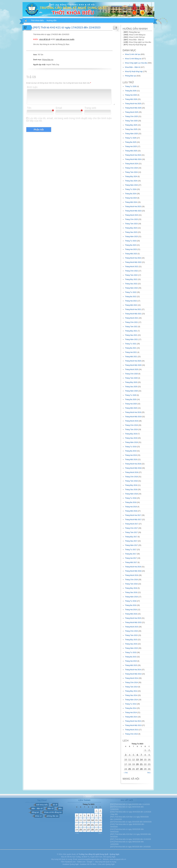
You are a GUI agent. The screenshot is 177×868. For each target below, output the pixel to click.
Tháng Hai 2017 (131, 558)
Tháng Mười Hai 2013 (133, 721)
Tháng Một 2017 (131, 562)
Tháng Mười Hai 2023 (133, 207)
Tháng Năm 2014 (131, 700)
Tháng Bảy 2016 (131, 588)
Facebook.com (70, 862)
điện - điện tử (37, 808)
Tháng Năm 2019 (131, 442)
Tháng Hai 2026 (131, 95)
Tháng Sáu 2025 (131, 129)
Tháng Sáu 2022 (131, 284)
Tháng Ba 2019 (131, 451)
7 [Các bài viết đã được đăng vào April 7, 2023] (141, 755)
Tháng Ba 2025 (131, 142)
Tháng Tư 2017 (131, 550)
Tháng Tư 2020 (131, 395)
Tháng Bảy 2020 (131, 382)
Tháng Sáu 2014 (131, 695)
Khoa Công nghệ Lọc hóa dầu (136, 63)
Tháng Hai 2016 (131, 610)
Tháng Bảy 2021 (131, 331)
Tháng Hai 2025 (131, 146)
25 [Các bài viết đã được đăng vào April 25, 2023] (130, 769)
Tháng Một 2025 (131, 151)
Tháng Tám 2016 (131, 584)
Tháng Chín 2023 (131, 219)
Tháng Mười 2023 (132, 215)
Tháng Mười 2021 (132, 318)
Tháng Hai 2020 (131, 404)
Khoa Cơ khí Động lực (133, 59)
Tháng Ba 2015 (131, 657)
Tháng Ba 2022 (131, 297)
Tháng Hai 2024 (131, 198)
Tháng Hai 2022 (131, 301)
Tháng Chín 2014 (131, 683)
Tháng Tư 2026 (131, 86)
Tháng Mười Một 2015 (133, 622)
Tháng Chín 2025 (131, 116)
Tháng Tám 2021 (131, 327)
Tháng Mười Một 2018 (133, 468)
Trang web (90, 108)
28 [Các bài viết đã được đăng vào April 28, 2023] (141, 769)
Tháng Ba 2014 (131, 708)
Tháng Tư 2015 (131, 652)
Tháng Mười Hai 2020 (133, 361)
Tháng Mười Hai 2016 (133, 567)
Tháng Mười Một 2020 (133, 365)
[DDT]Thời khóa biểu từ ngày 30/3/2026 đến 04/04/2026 (131, 822)
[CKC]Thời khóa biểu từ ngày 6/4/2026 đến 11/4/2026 (130, 804)
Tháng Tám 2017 (131, 532)
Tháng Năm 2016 (131, 597)
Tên (29, 108)
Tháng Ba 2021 (131, 348)
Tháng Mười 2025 (132, 112)
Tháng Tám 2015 (131, 635)
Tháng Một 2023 (131, 254)
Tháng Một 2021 (131, 357)
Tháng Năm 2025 (131, 134)
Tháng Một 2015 (131, 665)
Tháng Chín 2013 (131, 734)
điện (60, 808)
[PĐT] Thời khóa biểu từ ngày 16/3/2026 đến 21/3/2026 (131, 839)
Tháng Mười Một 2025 (133, 108)
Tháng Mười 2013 (132, 730)
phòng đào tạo (53, 816)
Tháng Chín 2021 (131, 322)
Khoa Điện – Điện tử (133, 67)
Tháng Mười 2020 (132, 369)
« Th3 (126, 773)
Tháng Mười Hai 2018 (133, 464)
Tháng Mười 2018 (132, 472)
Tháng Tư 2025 (131, 138)
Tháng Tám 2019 (131, 430)
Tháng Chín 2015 (131, 631)
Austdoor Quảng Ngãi (71, 864)
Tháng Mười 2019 (132, 421)
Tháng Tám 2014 (131, 687)
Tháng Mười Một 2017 (133, 520)
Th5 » (149, 773)
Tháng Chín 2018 (131, 477)
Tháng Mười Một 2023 (133, 211)
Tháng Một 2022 (131, 305)
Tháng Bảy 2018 (131, 485)
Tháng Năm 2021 (131, 339)
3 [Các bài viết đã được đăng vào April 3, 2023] (126, 755)
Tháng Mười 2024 (132, 164)
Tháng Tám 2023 (131, 224)
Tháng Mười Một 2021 (133, 314)
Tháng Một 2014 (131, 717)
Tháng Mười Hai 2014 (133, 670)
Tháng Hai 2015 (131, 661)
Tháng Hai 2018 (131, 507)
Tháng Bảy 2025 (131, 125)
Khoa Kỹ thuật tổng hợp (134, 72)
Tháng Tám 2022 (131, 275)
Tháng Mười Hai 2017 (133, 515)
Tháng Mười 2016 (132, 575)
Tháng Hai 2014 (131, 713)
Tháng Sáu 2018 (131, 490)
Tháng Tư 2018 (131, 498)
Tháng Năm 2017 (131, 545)
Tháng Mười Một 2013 (133, 725)
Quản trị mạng (111, 862)
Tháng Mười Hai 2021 (133, 309)
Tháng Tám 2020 (131, 378)
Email (59, 108)
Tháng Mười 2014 (132, 678)
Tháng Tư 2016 (131, 601)
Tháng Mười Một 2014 (133, 674)
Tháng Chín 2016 (131, 580)
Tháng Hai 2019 (131, 455)
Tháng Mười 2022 (132, 267)
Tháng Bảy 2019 (131, 434)
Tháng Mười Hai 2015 (133, 618)
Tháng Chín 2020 (131, 374)
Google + (90, 862)
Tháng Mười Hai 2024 (133, 155)
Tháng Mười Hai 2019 (133, 412)
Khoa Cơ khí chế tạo (133, 54)
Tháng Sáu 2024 (131, 181)
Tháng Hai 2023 (131, 249)
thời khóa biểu (42, 805)
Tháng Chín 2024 (131, 168)
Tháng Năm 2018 (131, 494)
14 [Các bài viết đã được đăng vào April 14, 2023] (141, 760)
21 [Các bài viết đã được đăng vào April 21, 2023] (141, 764)
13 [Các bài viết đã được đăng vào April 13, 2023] (137, 760)
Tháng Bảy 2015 (131, 640)
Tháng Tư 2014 (131, 704)
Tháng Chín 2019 (131, 425)
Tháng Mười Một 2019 (133, 417)
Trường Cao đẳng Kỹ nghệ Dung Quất (93, 854)
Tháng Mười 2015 (132, 627)
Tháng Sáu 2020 (131, 387)
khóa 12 (38, 816)
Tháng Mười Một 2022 (133, 262)
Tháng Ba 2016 (131, 605)
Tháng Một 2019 (131, 460)
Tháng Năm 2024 (131, 185)
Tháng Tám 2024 (131, 172)
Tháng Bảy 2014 (131, 691)
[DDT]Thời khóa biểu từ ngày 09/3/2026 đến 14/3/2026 (130, 847)
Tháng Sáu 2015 (131, 644)
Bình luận (32, 87)
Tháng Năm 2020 (131, 391)
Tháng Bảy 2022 (131, 279)
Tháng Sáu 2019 (131, 438)
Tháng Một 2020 (131, 408)
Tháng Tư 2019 (131, 447)
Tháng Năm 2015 (131, 648)
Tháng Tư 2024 (131, 189)
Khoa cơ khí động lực (53, 812)
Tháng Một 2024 (131, 202)
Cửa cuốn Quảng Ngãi (106, 864)
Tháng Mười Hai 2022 (133, 258)
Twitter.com (81, 862)
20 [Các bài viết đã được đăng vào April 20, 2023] (137, 764)
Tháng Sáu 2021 (131, 335)
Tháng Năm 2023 (131, 237)
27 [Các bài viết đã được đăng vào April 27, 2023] (137, 769)
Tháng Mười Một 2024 (133, 159)
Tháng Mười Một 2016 (133, 571)
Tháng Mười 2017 (132, 524)
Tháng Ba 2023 (131, 245)
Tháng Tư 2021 (131, 344)
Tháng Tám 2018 (131, 481)
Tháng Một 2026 (131, 99)
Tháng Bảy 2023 (131, 228)
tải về (55, 805)
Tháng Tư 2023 (131, 241)
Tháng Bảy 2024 (131, 177)
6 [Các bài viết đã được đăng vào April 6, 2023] (137, 755)
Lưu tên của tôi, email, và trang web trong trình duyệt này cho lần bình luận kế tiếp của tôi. (69, 120)
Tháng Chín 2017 (131, 528)
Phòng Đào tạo (48, 60)
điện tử (50, 808)
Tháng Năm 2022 (131, 288)
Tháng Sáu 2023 (131, 232)
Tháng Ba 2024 (131, 194)
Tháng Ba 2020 (131, 399)
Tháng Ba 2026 (131, 91)
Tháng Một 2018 (131, 511)
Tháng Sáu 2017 (131, 541)
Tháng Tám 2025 (131, 121)
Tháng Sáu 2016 (131, 592)
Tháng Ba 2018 (131, 502)
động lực (35, 812)
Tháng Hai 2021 (131, 352)
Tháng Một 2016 (131, 614)
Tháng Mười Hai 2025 (133, 104)
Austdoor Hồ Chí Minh (88, 864)
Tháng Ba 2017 (131, 554)
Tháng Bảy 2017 (131, 537)
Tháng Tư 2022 (131, 292)
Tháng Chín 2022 (131, 271)
